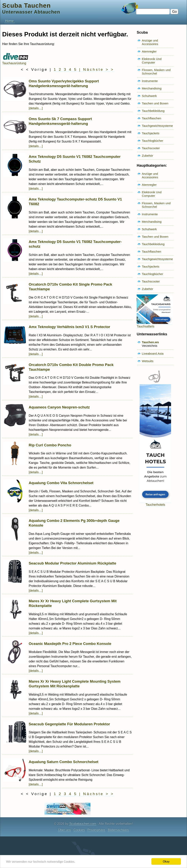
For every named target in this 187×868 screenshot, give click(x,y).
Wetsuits (148, 361)
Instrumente (150, 81)
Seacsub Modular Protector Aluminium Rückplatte (72, 563)
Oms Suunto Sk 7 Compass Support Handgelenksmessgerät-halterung (60, 121)
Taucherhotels (155, 503)
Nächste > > (99, 69)
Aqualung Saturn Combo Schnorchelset (64, 762)
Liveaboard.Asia (153, 354)
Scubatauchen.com (83, 824)
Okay (166, 861)
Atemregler (149, 51)
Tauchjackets (151, 133)
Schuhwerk (149, 96)
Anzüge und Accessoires (150, 42)
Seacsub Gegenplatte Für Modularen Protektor (69, 724)
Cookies (79, 830)
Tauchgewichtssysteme (157, 126)
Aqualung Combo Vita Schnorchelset (61, 483)
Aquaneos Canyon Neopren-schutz (59, 407)
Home (10, 21)
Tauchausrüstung (15, 61)
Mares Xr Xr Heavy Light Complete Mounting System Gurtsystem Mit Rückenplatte (75, 684)
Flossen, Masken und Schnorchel (156, 72)
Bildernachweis (118, 830)
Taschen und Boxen (155, 103)
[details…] (36, 108)
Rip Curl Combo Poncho (50, 445)
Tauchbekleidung (153, 111)
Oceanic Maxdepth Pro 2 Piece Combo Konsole (70, 644)
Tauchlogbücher (152, 141)
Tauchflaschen (151, 118)
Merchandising (152, 88)
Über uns (64, 830)
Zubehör (147, 156)
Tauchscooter (151, 148)
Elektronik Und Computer (152, 61)
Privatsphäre (96, 830)
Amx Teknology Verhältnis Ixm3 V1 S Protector (69, 327)
